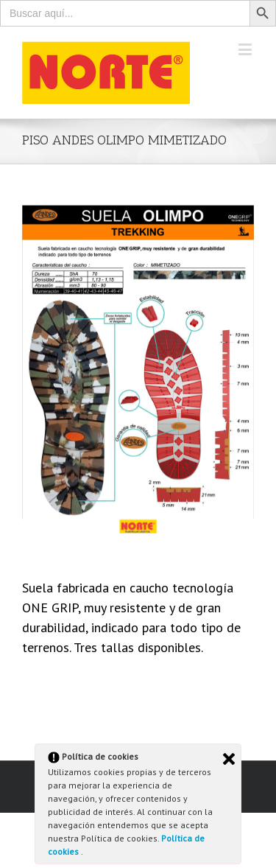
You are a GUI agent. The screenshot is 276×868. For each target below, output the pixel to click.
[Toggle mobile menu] (246, 49)
